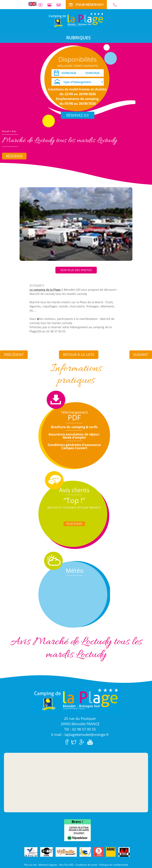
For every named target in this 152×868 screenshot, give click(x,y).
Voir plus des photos (76, 270)
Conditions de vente (86, 865)
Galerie (51, 5)
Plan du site (30, 865)
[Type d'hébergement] (78, 82)
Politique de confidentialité (114, 865)
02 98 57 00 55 (117, 5)
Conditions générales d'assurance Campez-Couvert (74, 446)
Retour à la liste (79, 355)
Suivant (141, 355)
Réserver (14, 156)
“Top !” (74, 500)
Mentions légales (48, 865)
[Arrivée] (70, 73)
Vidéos (42, 5)
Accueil (6, 131)
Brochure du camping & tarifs (74, 427)
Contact (60, 5)
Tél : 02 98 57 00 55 (80, 729)
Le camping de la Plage (45, 290)
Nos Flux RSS (66, 865)
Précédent (14, 355)
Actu (14, 131)
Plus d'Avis (74, 524)
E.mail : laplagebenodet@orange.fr (80, 735)
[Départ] (93, 73)
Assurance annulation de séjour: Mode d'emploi (74, 436)
